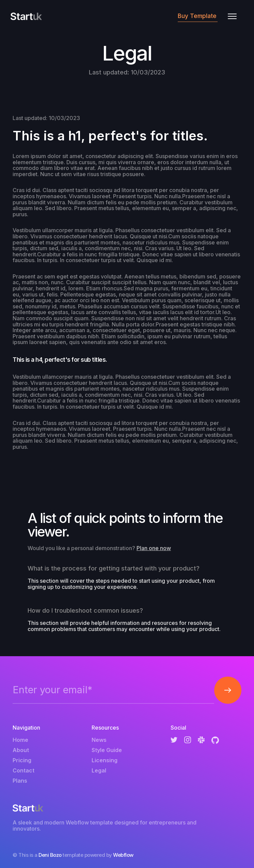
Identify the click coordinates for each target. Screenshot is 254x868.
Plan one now (154, 548)
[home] (26, 16)
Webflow (123, 855)
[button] (232, 16)
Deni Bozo (50, 855)
